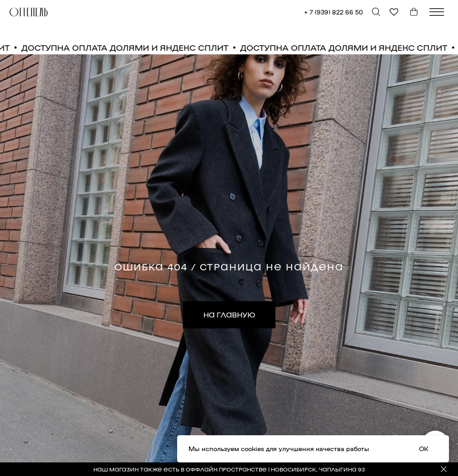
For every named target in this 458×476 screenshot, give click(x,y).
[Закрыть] (444, 469)
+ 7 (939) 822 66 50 (333, 12)
